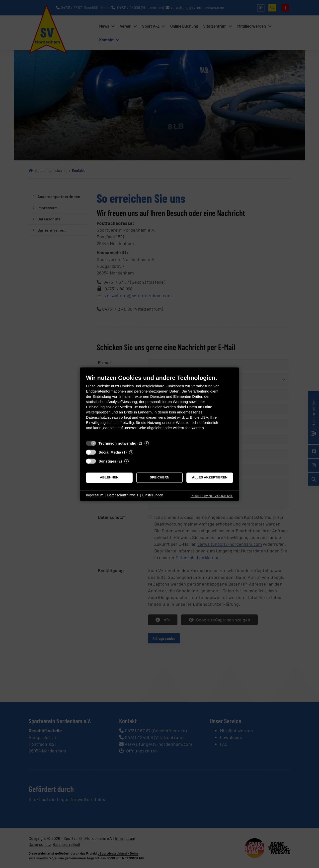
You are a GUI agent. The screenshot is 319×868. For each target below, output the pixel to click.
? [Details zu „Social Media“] (131, 452)
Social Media (110, 452)
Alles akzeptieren (210, 478)
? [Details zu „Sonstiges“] (127, 461)
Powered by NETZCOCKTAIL (212, 496)
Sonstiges (107, 461)
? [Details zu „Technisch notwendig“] (147, 443)
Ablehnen (109, 478)
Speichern (160, 478)
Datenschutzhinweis (123, 495)
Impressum (95, 495)
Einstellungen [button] (153, 495)
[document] (159, 406)
